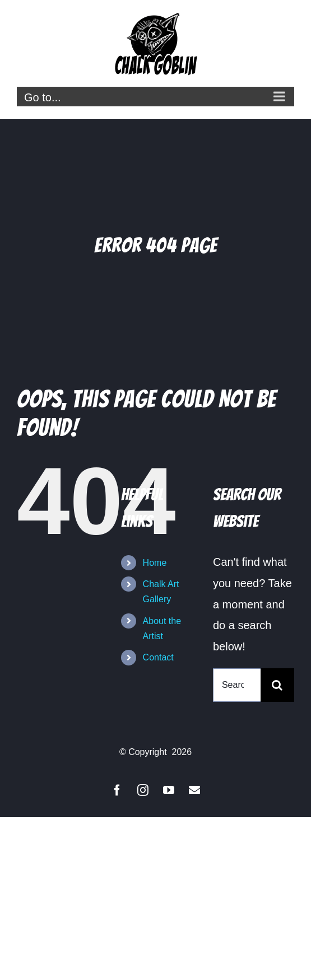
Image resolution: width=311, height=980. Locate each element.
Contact (158, 657)
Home (155, 563)
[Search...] (237, 685)
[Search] (277, 685)
